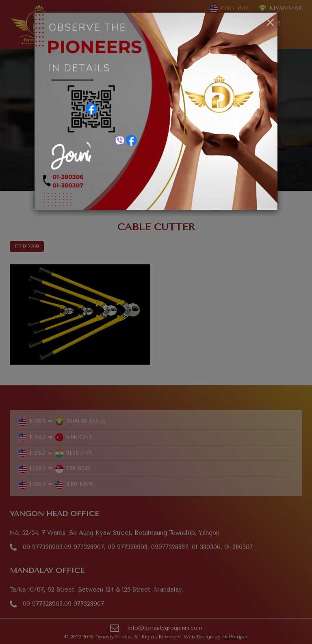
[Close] (270, 23)
